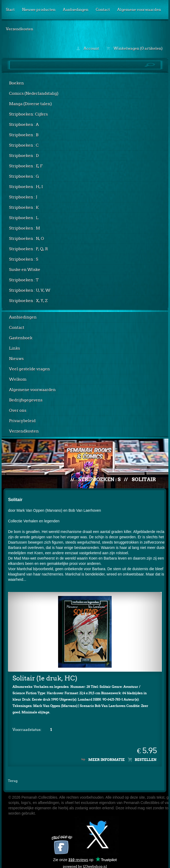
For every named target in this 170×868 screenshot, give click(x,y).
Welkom (18, 379)
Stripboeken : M (25, 228)
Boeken (16, 83)
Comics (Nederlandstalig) (34, 94)
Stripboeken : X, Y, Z (28, 301)
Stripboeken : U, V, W (30, 290)
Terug (13, 777)
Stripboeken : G (24, 176)
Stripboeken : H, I (26, 187)
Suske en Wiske (25, 270)
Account (88, 48)
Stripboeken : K (24, 208)
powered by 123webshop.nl (85, 861)
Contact (103, 10)
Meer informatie (106, 756)
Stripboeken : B (24, 135)
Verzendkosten (19, 29)
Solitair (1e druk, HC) (45, 674)
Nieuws (16, 359)
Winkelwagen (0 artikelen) (134, 48)
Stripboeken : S (24, 259)
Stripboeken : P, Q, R (29, 249)
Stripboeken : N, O (27, 239)
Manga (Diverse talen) (30, 104)
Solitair (144, 479)
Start (10, 10)
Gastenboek (21, 338)
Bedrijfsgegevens (26, 400)
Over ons (18, 410)
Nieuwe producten (39, 10)
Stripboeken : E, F (26, 166)
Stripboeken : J (23, 197)
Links (14, 348)
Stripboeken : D (24, 156)
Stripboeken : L (24, 218)
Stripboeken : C (24, 145)
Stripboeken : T (24, 280)
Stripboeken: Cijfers (28, 114)
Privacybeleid (22, 421)
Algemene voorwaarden (139, 10)
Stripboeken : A (24, 125)
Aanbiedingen (76, 10)
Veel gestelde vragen (29, 369)
